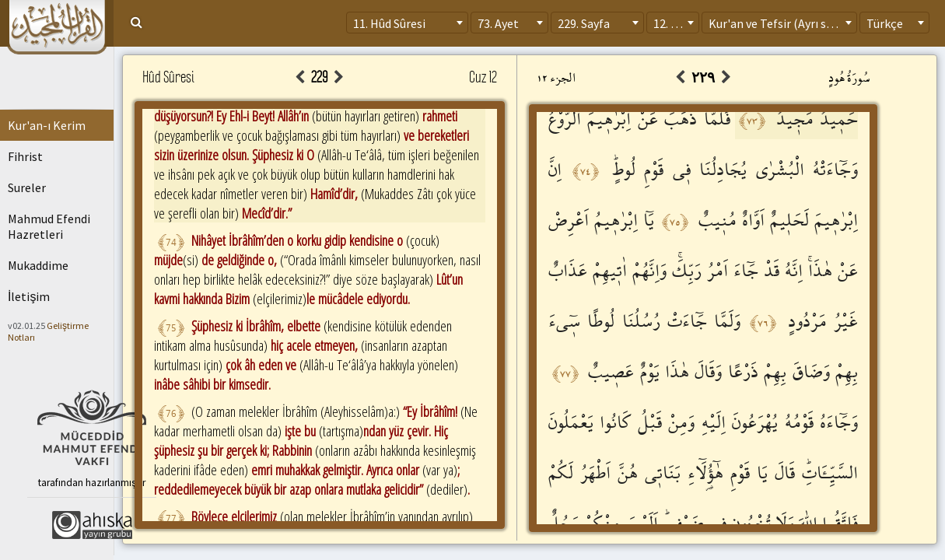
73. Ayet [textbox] (498, 23)
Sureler (27, 187)
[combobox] (407, 23)
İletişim (29, 296)
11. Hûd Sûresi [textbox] (389, 23)
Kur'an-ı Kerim (47, 125)
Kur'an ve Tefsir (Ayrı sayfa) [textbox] (780, 23)
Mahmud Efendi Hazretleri (49, 226)
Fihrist (25, 156)
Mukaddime (38, 265)
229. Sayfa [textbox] (584, 23)
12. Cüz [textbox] (672, 23)
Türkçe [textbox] (885, 23)
